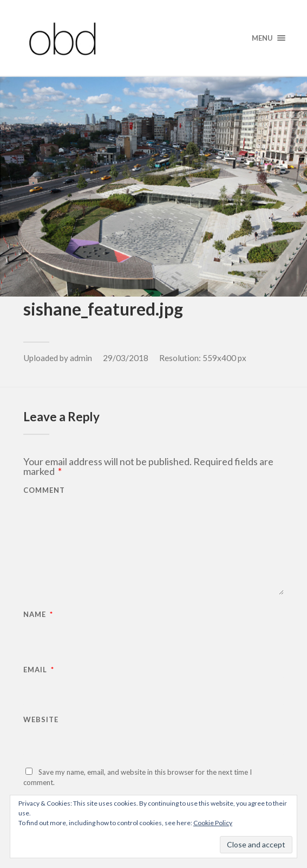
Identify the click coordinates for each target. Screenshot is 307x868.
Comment (44, 490)
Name (38, 615)
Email (39, 670)
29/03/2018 (126, 358)
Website (41, 720)
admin (81, 358)
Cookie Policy (213, 823)
